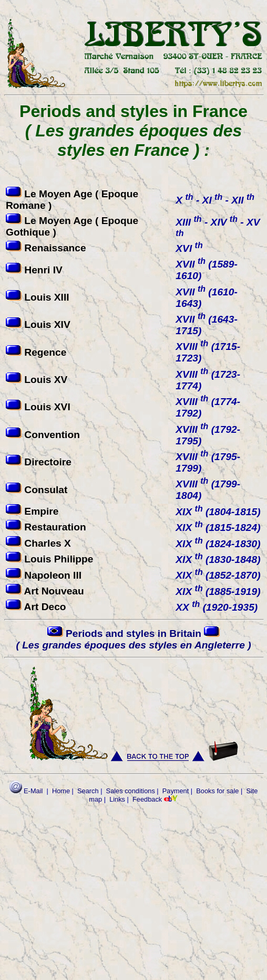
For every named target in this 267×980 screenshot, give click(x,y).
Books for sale (217, 791)
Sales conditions (131, 791)
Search (88, 791)
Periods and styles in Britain (133, 639)
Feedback (147, 799)
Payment (176, 791)
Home (61, 791)
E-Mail (26, 791)
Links (117, 799)
